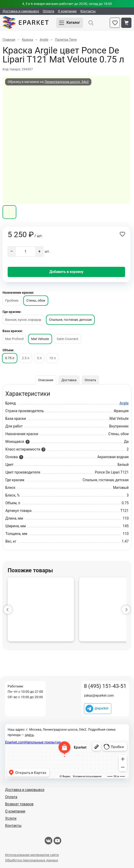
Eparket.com (26, 23)
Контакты (88, 11)
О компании (67, 11)
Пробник (12, 300)
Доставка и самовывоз (21, 11)
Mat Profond (14, 339)
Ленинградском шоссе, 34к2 (66, 82)
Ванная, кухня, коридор (23, 320)
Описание (46, 380)
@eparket (101, 708)
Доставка (69, 380)
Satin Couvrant (68, 339)
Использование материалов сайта (32, 855)
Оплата (48, 11)
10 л (52, 358)
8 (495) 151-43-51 (105, 686)
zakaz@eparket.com (99, 695)
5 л (39, 358)
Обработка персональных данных (32, 860)
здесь (29, 735)
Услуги (11, 818)
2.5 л (26, 358)
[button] (8, 610)
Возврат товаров (19, 804)
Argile (124, 403)
